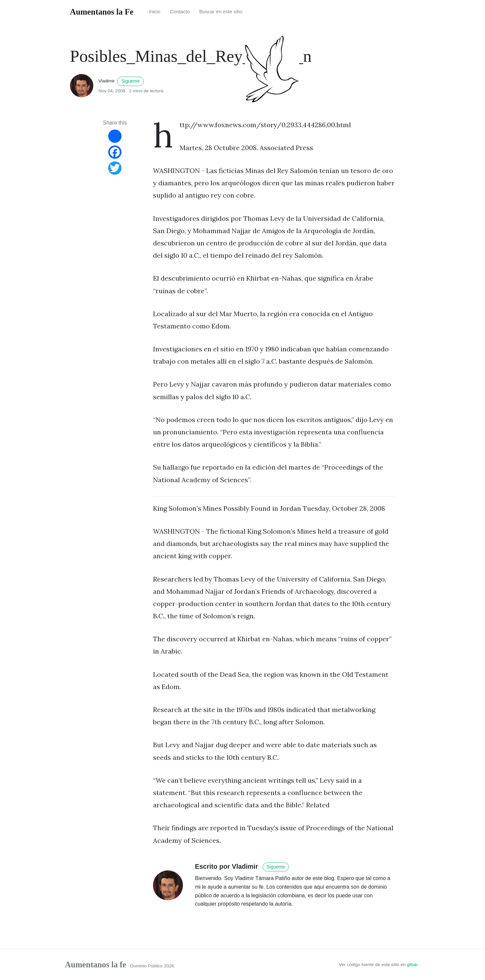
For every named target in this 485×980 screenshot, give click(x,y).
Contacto (180, 12)
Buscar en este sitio (221, 12)
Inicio (155, 12)
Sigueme (131, 81)
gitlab (413, 965)
